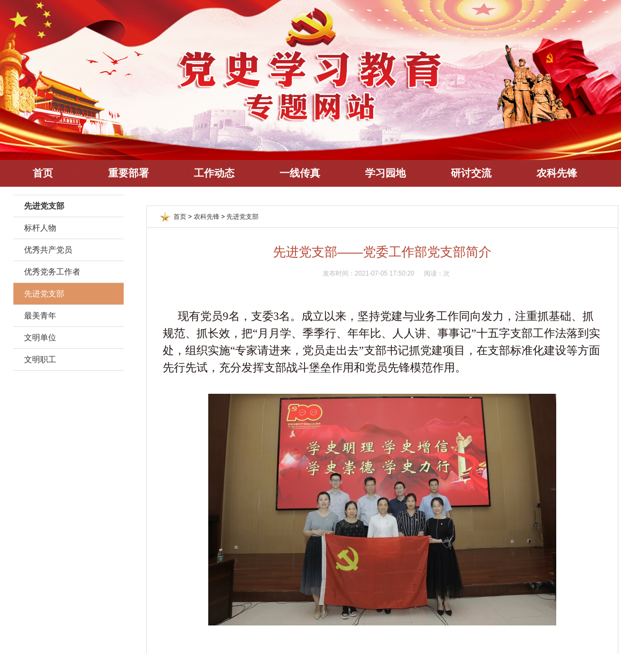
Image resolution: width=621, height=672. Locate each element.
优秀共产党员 (48, 250)
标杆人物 (40, 228)
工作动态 (214, 173)
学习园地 (385, 173)
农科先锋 (557, 173)
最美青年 (40, 315)
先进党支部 (44, 293)
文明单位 (40, 337)
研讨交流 (471, 173)
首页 (43, 173)
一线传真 (300, 173)
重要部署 (128, 173)
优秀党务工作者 (52, 272)
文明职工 (40, 359)
